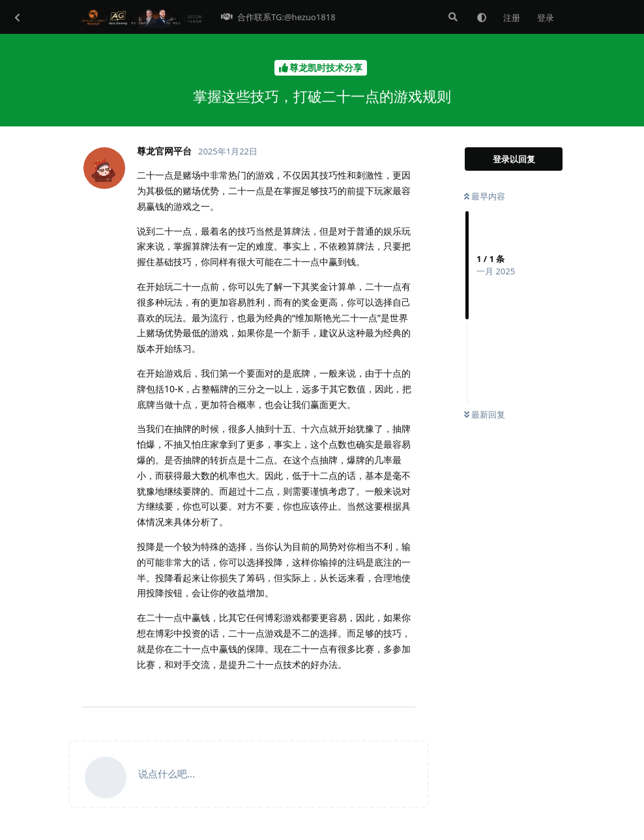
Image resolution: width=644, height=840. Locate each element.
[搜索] (452, 17)
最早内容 (485, 196)
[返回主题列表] (17, 17)
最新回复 (485, 414)
